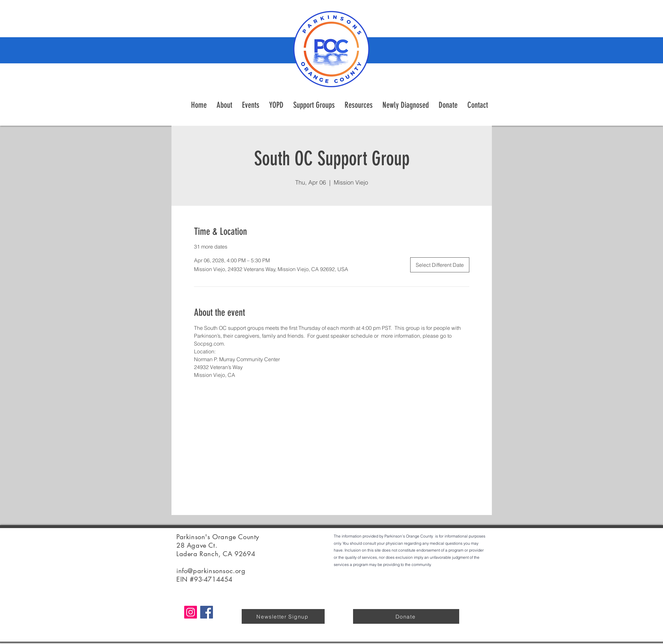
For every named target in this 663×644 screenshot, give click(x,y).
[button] (359, 105)
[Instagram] (191, 612)
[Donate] (406, 616)
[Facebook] (207, 612)
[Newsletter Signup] (283, 616)
